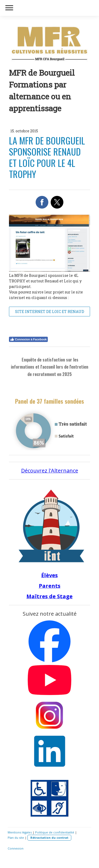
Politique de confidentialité (55, 832)
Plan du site (16, 838)
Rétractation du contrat (49, 838)
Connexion (16, 848)
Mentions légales (20, 832)
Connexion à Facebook (28, 339)
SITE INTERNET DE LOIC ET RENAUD (50, 312)
